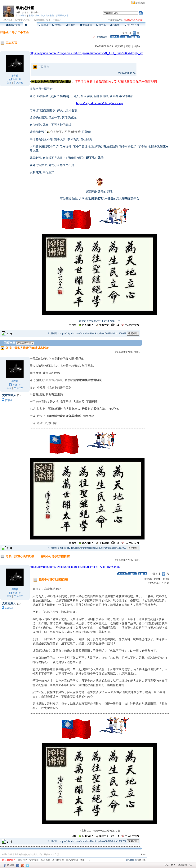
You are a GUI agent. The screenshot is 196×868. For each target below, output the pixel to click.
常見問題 (34, 860)
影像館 (71, 25)
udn (5, 20)
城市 (11, 20)
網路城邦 (140, 3)
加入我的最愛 (47, 15)
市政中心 (132, 25)
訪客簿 (115, 25)
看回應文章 (100, 37)
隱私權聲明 (72, 860)
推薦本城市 (34, 15)
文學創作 (19, 20)
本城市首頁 (13, 25)
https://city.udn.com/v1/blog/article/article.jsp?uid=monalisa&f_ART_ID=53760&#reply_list (86, 53)
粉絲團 (11, 865)
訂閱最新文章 (62, 15)
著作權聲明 (58, 860)
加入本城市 (21, 15)
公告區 (101, 25)
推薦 (137, 46)
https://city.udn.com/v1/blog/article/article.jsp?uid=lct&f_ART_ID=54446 (75, 567)
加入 (173, 865)
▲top (143, 854)
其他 (27, 20)
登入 (167, 865)
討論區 (30, 25)
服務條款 (46, 860)
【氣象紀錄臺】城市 (41, 20)
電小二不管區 (20, 32)
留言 (9, 83)
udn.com (141, 860)
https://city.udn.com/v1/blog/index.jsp (100, 103)
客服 (82, 860)
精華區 (43, 25)
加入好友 (18, 83)
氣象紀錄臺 (25, 8)
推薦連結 (86, 25)
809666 (9, 608)
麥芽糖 (25, 12)
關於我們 (23, 860)
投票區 (57, 25)
